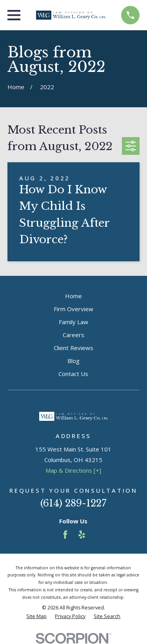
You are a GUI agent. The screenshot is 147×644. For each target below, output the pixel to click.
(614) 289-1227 (73, 503)
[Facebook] (65, 535)
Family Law (73, 322)
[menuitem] (36, 617)
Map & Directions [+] (73, 470)
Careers (73, 335)
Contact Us (73, 374)
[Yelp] (82, 535)
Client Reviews (73, 348)
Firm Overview (73, 309)
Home (73, 296)
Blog (73, 361)
